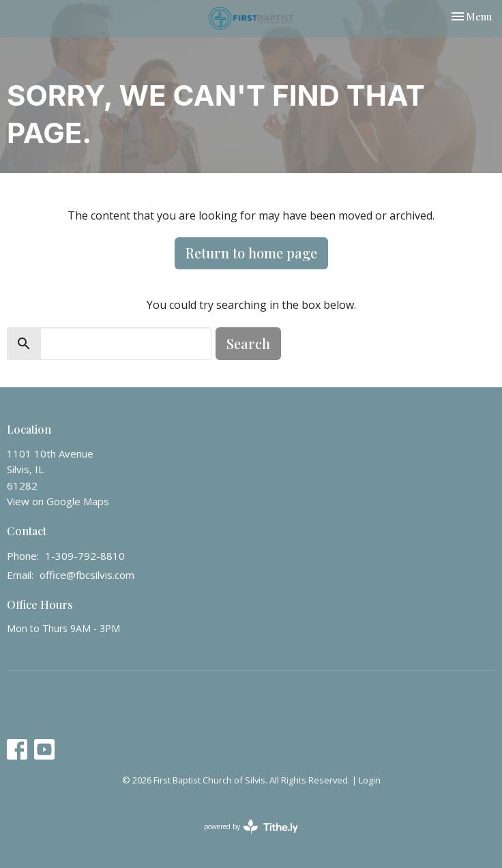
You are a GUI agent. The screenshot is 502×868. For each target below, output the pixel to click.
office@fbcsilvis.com (87, 575)
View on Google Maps (58, 501)
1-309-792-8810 (85, 556)
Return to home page (251, 253)
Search (248, 343)
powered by (251, 827)
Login (370, 780)
